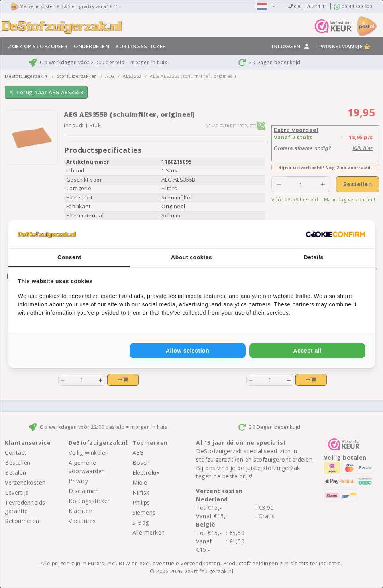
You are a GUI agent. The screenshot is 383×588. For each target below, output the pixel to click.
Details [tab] (313, 257)
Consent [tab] (69, 257)
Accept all (307, 351)
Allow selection (188, 351)
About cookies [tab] (191, 257)
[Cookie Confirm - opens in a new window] (336, 234)
